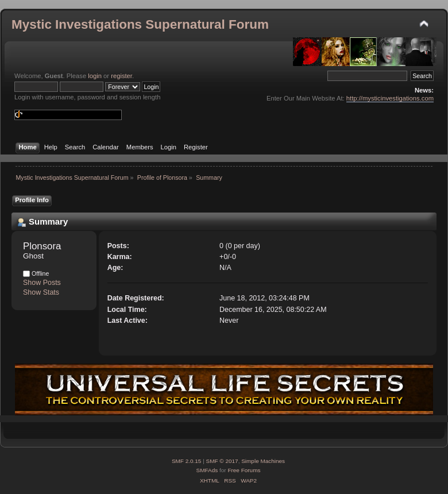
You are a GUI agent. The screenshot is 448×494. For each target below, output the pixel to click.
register (121, 76)
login (95, 76)
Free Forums (244, 470)
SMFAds (207, 470)
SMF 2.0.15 (187, 461)
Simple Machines (263, 461)
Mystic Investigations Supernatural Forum (140, 24)
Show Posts (42, 283)
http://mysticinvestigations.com (390, 98)
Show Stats (41, 292)
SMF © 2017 (222, 461)
